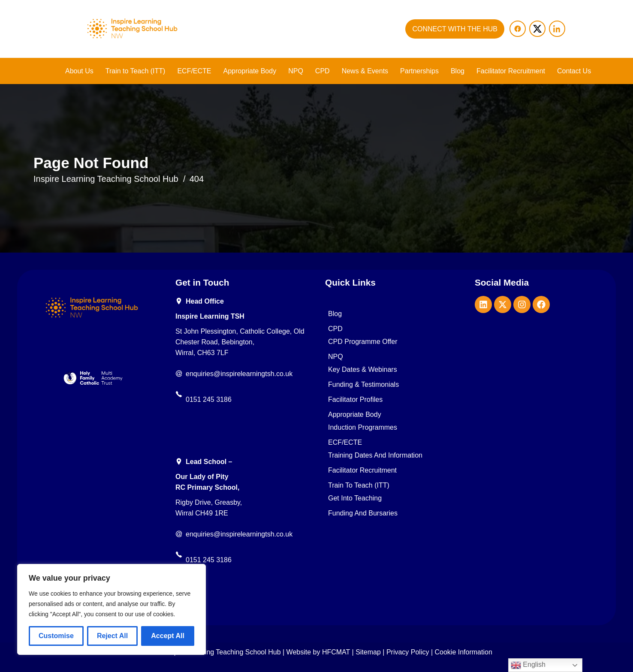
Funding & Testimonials (363, 385)
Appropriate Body (250, 71)
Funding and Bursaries (363, 513)
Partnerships (419, 71)
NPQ (296, 71)
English (528, 665)
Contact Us (574, 71)
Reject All (112, 636)
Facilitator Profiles (355, 400)
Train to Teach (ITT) (136, 71)
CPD (323, 71)
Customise (56, 636)
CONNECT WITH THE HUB (455, 29)
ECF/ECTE (194, 71)
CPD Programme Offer (363, 342)
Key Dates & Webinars (363, 370)
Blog (458, 71)
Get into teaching (355, 498)
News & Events (365, 71)
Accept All (168, 636)
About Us (79, 71)
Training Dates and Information (375, 455)
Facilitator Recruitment (511, 71)
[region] (112, 609)
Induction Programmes (363, 428)
